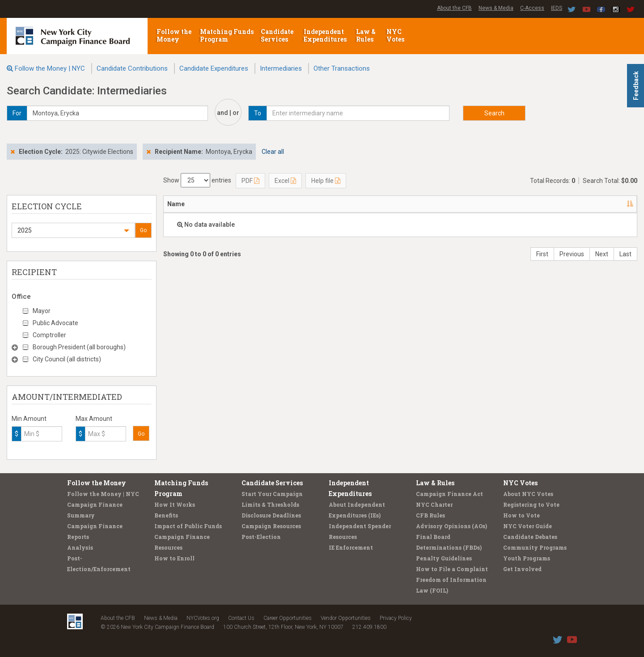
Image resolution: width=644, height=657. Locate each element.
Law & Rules (366, 35)
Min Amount (29, 419)
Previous (572, 254)
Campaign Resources (271, 526)
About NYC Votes (528, 494)
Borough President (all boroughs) (79, 347)
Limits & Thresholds (270, 504)
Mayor (42, 311)
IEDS (557, 8)
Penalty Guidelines (444, 558)
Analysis (80, 547)
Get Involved (522, 569)
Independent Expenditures (326, 35)
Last (625, 254)
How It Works (175, 504)
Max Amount (94, 419)
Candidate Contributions (132, 68)
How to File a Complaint (452, 569)
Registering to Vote (531, 504)
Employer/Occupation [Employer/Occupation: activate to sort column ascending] (337, 204)
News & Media (496, 8)
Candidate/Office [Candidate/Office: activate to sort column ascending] (475, 204)
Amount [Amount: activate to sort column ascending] (612, 204)
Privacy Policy (396, 618)
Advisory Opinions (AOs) (451, 526)
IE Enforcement (351, 547)
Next (602, 254)
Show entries (197, 180)
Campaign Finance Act (449, 494)
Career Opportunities (288, 618)
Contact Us (241, 618)
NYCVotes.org (203, 618)
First (542, 254)
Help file (326, 181)
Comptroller (49, 335)
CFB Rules (430, 515)
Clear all (273, 152)
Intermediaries (281, 68)
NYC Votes (396, 35)
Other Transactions (342, 68)
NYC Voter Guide (527, 526)
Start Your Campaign (272, 494)
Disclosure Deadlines (271, 515)
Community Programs (535, 547)
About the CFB (454, 8)
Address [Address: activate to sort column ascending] (242, 204)
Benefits (166, 515)
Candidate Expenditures (214, 68)
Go (143, 230)
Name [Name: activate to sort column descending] (176, 204)
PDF (250, 181)
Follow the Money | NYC (50, 68)
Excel (285, 181)
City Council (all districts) (67, 359)
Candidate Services (277, 35)
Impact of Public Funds (188, 526)
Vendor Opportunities (346, 618)
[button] (73, 230)
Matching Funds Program (227, 35)
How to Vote (521, 515)
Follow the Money (174, 35)
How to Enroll (174, 558)
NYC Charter (434, 504)
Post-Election (261, 537)
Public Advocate (55, 323)
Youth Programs (527, 558)
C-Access (532, 8)
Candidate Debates (530, 537)
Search (494, 113)
